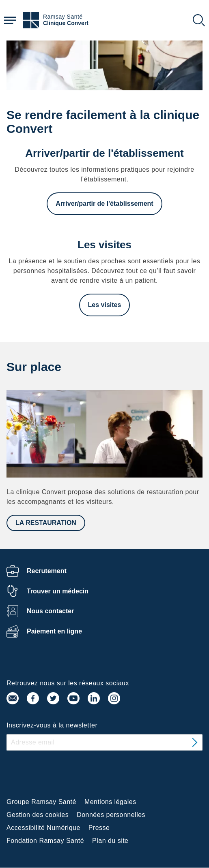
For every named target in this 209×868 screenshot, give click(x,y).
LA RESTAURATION (46, 523)
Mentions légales (110, 802)
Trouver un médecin (58, 591)
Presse (99, 828)
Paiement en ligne (54, 631)
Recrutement (47, 571)
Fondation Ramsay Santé (45, 841)
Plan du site (110, 841)
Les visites (105, 305)
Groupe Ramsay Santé (41, 802)
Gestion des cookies (38, 815)
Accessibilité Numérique (43, 828)
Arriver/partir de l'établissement (104, 204)
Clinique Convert (66, 23)
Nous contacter (50, 611)
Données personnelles (111, 815)
